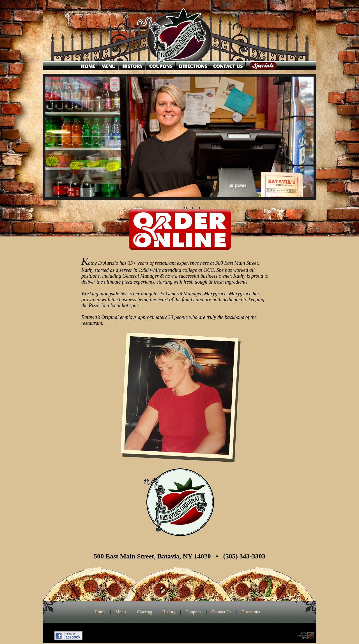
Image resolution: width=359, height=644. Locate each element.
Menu (120, 612)
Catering (145, 612)
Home (100, 612)
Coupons (193, 612)
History (169, 612)
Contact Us (222, 612)
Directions (251, 612)
